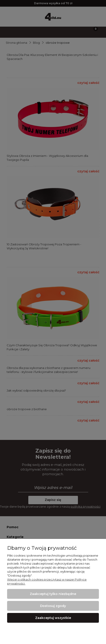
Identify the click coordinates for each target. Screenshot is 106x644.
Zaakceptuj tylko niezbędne (53, 594)
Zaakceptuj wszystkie (53, 618)
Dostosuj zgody (53, 606)
